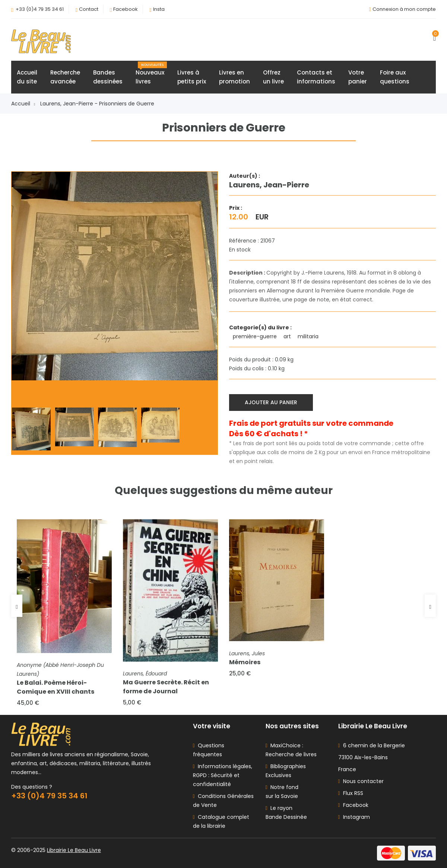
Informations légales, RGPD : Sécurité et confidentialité (223, 775)
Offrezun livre (273, 77)
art (288, 336)
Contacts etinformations (316, 77)
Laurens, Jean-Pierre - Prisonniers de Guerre (97, 104)
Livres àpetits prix (192, 77)
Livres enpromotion (234, 77)
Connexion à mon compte (404, 9)
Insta (159, 9)
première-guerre (256, 336)
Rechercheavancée (65, 77)
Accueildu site (27, 77)
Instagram (354, 817)
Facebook (126, 9)
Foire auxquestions (395, 77)
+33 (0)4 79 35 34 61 (40, 9)
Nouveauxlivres (151, 73)
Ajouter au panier (271, 402)
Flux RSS (351, 793)
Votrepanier (358, 77)
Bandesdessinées (108, 77)
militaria (309, 336)
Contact (89, 9)
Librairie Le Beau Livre (74, 850)
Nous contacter (361, 781)
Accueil (23, 104)
